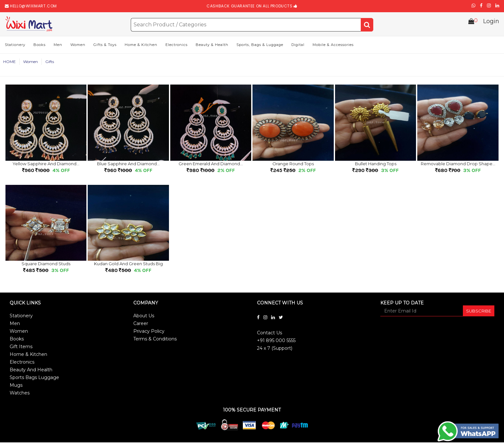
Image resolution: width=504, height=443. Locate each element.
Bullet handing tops (376, 164)
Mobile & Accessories (333, 45)
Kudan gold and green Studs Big (128, 264)
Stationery (15, 45)
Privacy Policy (149, 332)
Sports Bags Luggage (34, 378)
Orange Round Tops (293, 164)
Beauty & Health (212, 45)
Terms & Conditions (155, 339)
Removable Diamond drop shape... (458, 164)
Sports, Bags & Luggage (260, 45)
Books (40, 45)
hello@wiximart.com (33, 6)
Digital (298, 45)
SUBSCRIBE (479, 312)
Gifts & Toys (105, 45)
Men (58, 45)
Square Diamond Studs (46, 264)
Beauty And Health (31, 370)
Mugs (16, 386)
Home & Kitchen (141, 45)
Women (78, 45)
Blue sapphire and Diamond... (128, 164)
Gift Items (21, 347)
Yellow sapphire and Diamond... (46, 164)
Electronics (177, 45)
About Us (144, 316)
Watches (20, 393)
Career (141, 324)
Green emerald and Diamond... (211, 164)
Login (491, 24)
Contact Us (270, 333)
